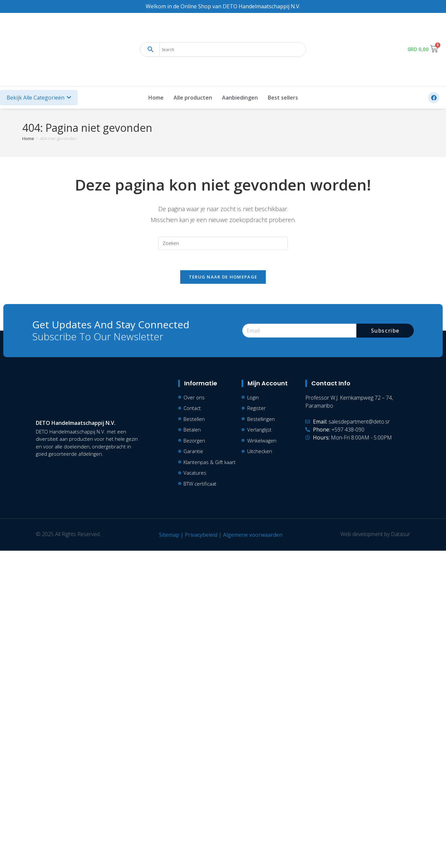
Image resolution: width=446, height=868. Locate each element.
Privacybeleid (201, 535)
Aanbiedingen (240, 98)
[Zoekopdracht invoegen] (223, 243)
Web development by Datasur (375, 534)
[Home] (28, 138)
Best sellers (283, 98)
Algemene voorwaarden (253, 535)
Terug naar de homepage (223, 277)
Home (156, 98)
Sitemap (169, 535)
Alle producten (193, 98)
